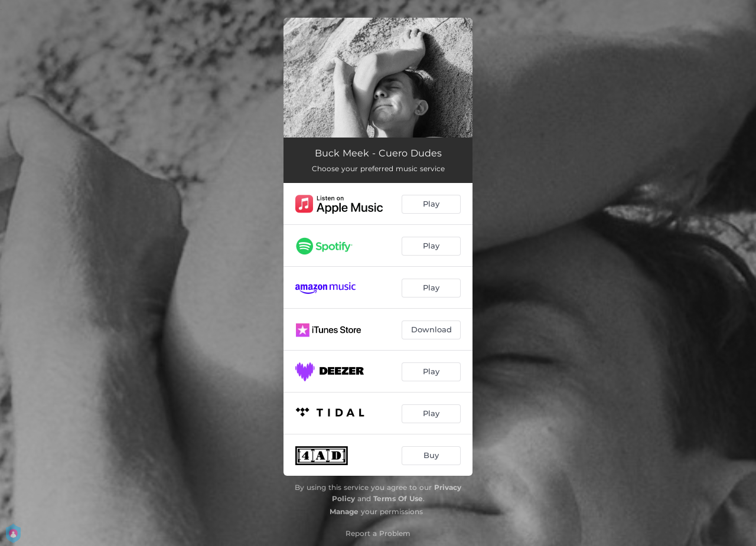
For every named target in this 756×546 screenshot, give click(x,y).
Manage (344, 511)
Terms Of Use (398, 498)
